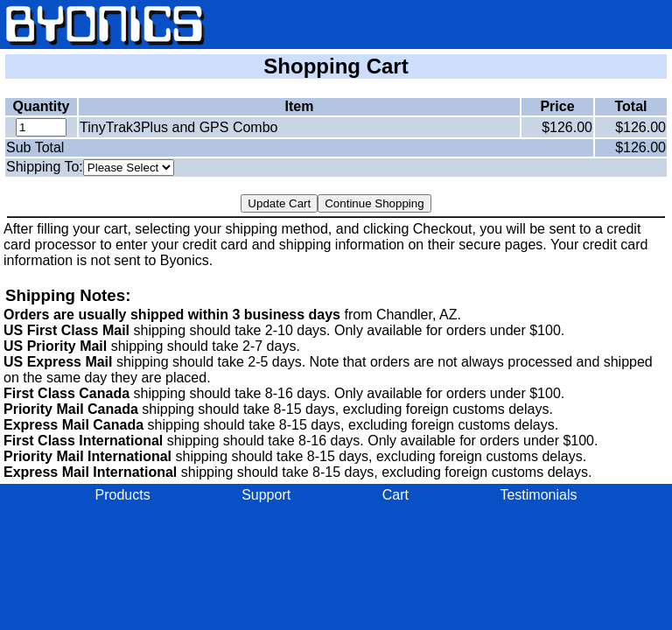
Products (123, 495)
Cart (395, 495)
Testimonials (538, 495)
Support (266, 495)
